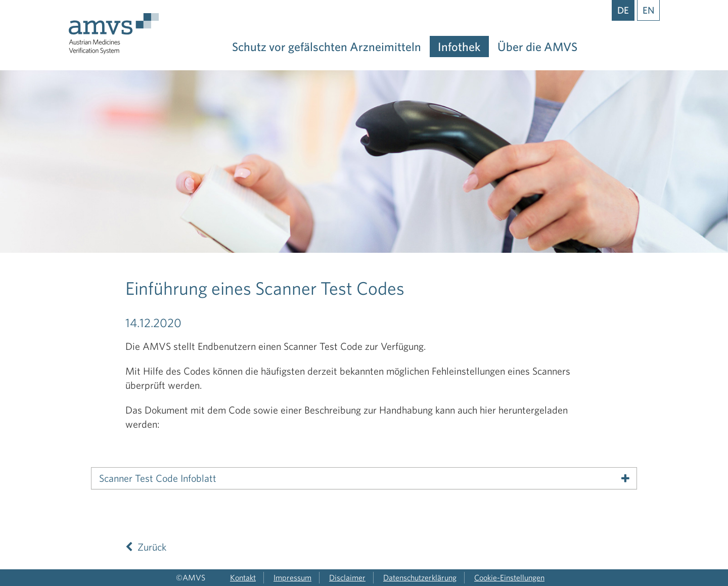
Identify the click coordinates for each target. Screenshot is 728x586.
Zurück (146, 547)
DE (623, 10)
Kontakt (243, 577)
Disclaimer (347, 577)
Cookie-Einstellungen (509, 577)
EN (648, 10)
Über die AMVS (537, 47)
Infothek (459, 47)
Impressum (292, 577)
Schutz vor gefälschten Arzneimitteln (327, 47)
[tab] (364, 478)
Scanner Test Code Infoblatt (158, 478)
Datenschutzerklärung (420, 577)
